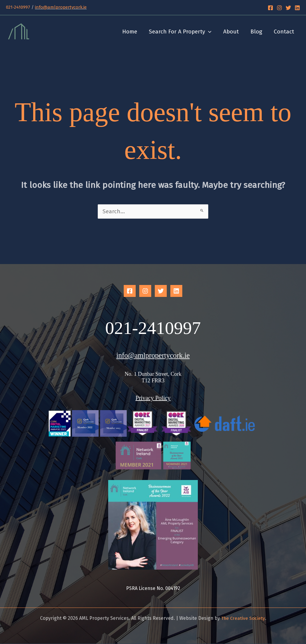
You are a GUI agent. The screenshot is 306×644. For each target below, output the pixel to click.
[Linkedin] (297, 8)
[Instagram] (279, 8)
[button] (210, 32)
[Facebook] (270, 8)
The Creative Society (243, 618)
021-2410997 (18, 7)
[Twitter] (288, 8)
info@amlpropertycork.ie (61, 7)
